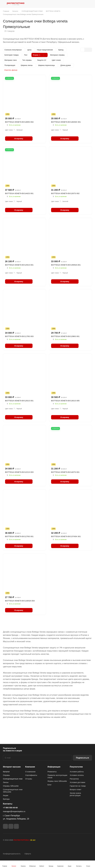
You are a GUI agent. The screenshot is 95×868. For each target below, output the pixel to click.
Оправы (6, 775)
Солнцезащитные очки (13, 779)
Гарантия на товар (78, 786)
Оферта (28, 854)
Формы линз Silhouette (57, 781)
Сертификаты (31, 775)
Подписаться (82, 758)
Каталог (6, 772)
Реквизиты (52, 772)
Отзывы (29, 779)
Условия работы (77, 772)
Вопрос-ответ (76, 789)
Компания (30, 767)
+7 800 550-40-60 (10, 808)
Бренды (6, 799)
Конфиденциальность (12, 854)
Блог (49, 785)
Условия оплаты (77, 775)
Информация (54, 767)
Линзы (6, 782)
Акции (6, 795)
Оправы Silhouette (11, 786)
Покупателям (76, 767)
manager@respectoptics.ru (14, 811)
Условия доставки (77, 782)
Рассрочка (74, 779)
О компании (30, 772)
